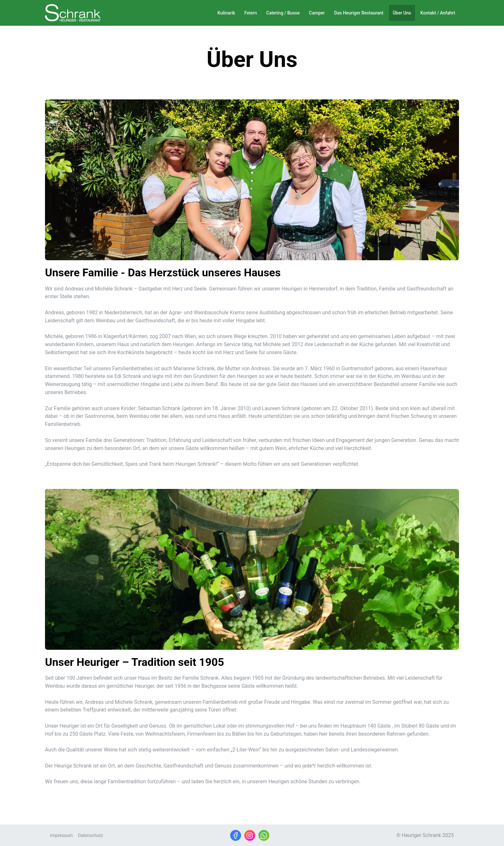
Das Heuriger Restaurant (359, 13)
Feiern (251, 13)
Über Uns (402, 13)
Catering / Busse (283, 13)
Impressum (61, 835)
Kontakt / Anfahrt (438, 13)
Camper (317, 13)
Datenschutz (90, 835)
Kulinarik (226, 13)
